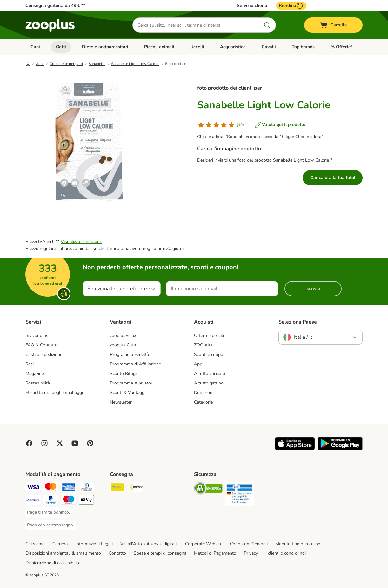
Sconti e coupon (210, 354)
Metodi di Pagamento (215, 553)
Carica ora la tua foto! (333, 178)
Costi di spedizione (44, 354)
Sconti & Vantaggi (128, 393)
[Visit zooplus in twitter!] (60, 443)
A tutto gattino (209, 383)
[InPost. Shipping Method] (135, 488)
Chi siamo (35, 544)
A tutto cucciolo (210, 374)
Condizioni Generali (249, 544)
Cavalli (269, 47)
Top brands (303, 47)
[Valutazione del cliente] (221, 125)
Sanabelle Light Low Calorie (135, 64)
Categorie (203, 402)
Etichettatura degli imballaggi (54, 393)
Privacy (251, 553)
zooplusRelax (123, 335)
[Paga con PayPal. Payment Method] (51, 501)
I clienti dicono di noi (286, 553)
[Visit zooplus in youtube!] (75, 443)
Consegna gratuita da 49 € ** (55, 6)
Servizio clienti (252, 6)
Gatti (61, 47)
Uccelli (197, 47)
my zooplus (37, 335)
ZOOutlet (203, 345)
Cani (35, 47)
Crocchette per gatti (66, 64)
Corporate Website (204, 544)
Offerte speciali (209, 335)
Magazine (35, 374)
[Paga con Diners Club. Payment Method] (86, 488)
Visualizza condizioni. (81, 241)
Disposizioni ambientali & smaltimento (63, 553)
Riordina (291, 6)
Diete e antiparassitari (105, 47)
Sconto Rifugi (123, 374)
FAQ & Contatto (41, 345)
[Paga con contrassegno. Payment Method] (50, 525)
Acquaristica (233, 47)
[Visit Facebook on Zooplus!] (29, 443)
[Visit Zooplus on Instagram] (44, 443)
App (198, 364)
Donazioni (204, 393)
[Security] (208, 489)
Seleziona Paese (298, 322)
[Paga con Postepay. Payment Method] (33, 501)
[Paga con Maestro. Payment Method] (69, 501)
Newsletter (121, 402)
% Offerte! (341, 47)
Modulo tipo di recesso (298, 544)
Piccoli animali (159, 47)
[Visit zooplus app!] (295, 449)
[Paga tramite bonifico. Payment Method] (48, 512)
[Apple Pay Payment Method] (86, 501)
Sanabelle (97, 64)
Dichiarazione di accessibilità (53, 563)
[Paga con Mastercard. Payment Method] (51, 488)
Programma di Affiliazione (135, 364)
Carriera (60, 544)
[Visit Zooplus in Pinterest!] (90, 443)
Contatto (117, 553)
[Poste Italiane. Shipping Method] (117, 488)
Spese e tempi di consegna (160, 553)
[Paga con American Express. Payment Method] (69, 488)
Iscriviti (313, 288)
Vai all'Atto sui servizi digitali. (149, 544)
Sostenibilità (38, 383)
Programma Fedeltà (129, 354)
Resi (30, 364)
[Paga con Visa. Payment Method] (33, 488)
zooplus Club (123, 345)
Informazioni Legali (94, 544)
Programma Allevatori (132, 383)
